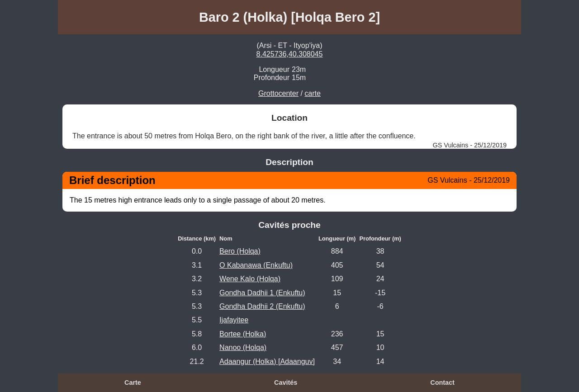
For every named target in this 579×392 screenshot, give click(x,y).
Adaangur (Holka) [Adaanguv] (267, 361)
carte (313, 93)
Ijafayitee (234, 320)
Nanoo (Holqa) (243, 347)
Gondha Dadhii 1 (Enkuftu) (262, 293)
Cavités (286, 383)
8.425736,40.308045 (290, 54)
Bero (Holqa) (240, 251)
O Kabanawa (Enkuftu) (256, 265)
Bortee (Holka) (243, 334)
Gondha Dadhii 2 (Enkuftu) (262, 306)
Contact (442, 383)
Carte (133, 383)
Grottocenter (278, 93)
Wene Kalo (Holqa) (250, 279)
